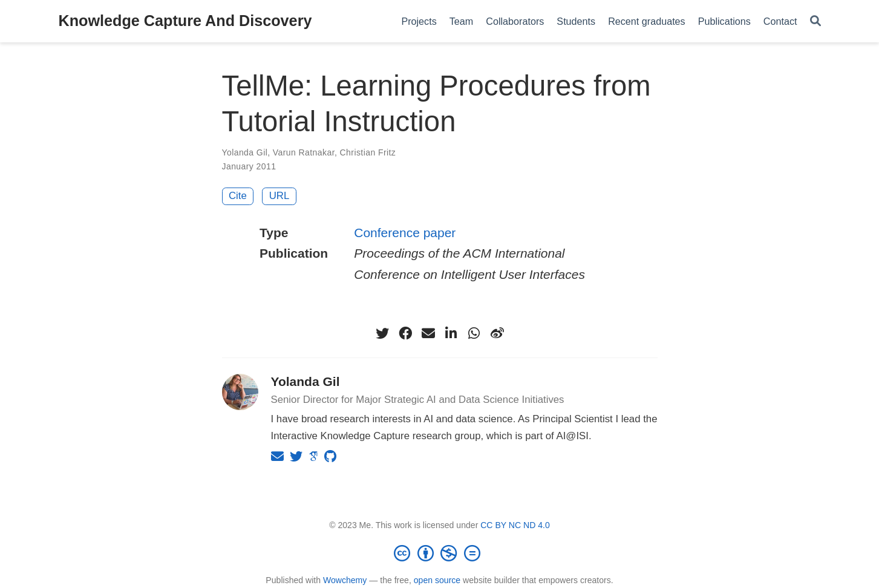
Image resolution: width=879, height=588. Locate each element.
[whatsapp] (474, 333)
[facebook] (405, 333)
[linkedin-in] (451, 333)
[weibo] (497, 333)
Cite (238, 196)
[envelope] (428, 333)
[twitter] (382, 333)
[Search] (815, 21)
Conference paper (405, 233)
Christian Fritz (368, 152)
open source (437, 580)
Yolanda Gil (245, 152)
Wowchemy (345, 580)
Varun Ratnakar (304, 152)
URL (279, 196)
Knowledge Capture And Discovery (185, 21)
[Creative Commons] (440, 553)
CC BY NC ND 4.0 (515, 525)
